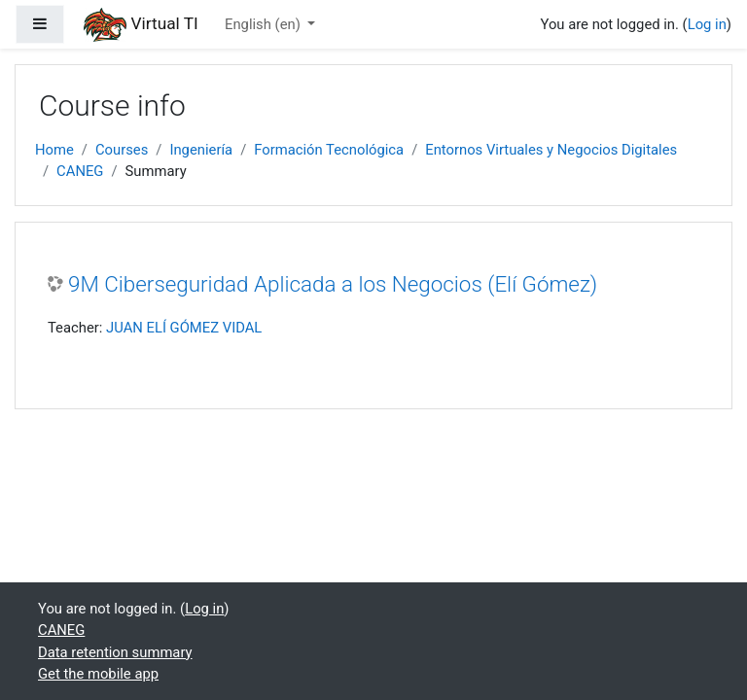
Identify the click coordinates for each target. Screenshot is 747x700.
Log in (707, 24)
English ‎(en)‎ (264, 24)
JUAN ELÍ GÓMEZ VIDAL (184, 328)
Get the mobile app (98, 674)
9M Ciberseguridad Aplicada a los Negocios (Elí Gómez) (333, 284)
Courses (122, 150)
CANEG (80, 171)
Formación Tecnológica (329, 150)
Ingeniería (201, 150)
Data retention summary (115, 652)
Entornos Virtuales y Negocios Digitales (551, 150)
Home (54, 150)
